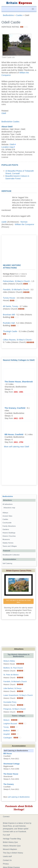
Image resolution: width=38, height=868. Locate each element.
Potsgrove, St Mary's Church (15, 709)
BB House (8, 754)
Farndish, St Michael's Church (16, 290)
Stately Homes (8, 543)
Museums (6, 539)
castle (4, 222)
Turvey (6, 727)
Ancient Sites (7, 516)
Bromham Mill (9, 315)
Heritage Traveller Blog (12, 839)
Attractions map (9, 508)
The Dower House (11, 774)
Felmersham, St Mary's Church (16, 281)
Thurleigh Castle (10, 331)
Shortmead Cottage (11, 764)
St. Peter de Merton (11, 675)
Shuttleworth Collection (11, 555)
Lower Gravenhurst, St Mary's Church (18, 695)
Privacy (6, 864)
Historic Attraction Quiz (12, 846)
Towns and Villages (10, 546)
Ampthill (7, 734)
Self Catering (7, 563)
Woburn (6, 720)
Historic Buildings (9, 533)
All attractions (8, 504)
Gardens (6, 529)
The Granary (9, 784)
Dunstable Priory (10, 702)
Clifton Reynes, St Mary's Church (17, 340)
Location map (7, 147)
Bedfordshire (8, 496)
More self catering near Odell (17, 447)
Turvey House (9, 298)
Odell (4, 113)
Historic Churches (9, 536)
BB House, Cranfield (14, 434)
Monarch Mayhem (10, 849)
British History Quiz (10, 842)
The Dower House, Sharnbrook (19, 382)
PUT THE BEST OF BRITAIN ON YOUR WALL (19, 601)
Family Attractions (9, 526)
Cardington (8, 738)
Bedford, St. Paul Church (13, 668)
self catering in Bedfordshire (19, 797)
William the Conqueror (25, 224)
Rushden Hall (9, 323)
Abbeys (5, 513)
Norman (24, 222)
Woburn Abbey (9, 661)
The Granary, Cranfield (15, 408)
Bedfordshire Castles (10, 122)
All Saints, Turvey (10, 306)
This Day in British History (13, 853)
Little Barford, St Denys (12, 688)
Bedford (6, 731)
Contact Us (7, 860)
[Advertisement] (19, 249)
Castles (5, 519)
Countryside (7, 523)
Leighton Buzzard (10, 724)
